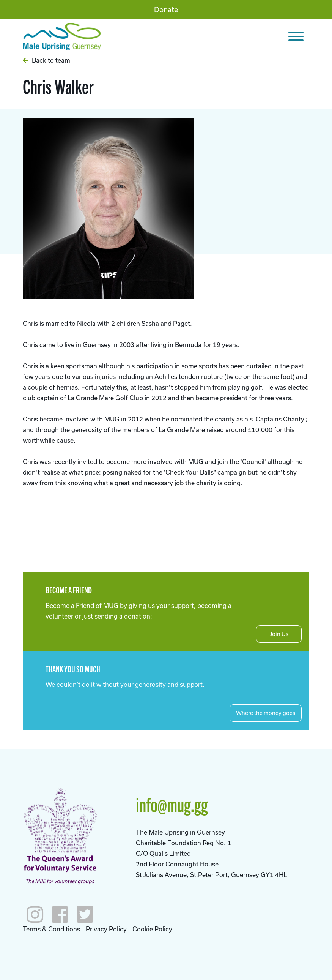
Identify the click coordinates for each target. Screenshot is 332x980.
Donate (166, 9)
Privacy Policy (106, 929)
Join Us (279, 634)
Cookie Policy (152, 929)
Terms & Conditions (51, 929)
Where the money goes (266, 713)
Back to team (46, 60)
